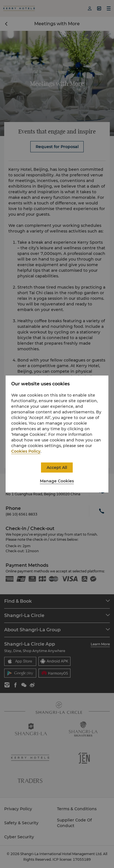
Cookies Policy (26, 451)
